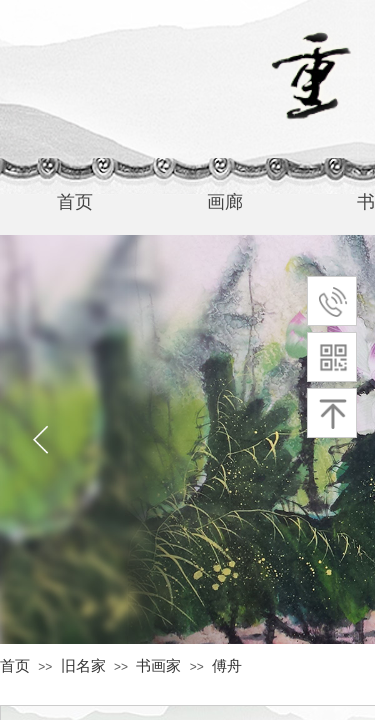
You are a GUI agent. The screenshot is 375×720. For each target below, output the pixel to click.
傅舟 (227, 666)
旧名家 (83, 666)
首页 (15, 666)
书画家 (158, 666)
